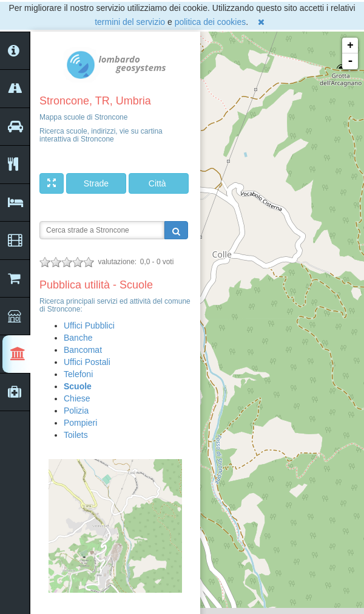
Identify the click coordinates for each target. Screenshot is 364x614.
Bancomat (83, 350)
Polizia (76, 411)
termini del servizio (130, 22)
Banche (78, 338)
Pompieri (80, 423)
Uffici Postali (87, 362)
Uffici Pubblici (89, 326)
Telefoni (78, 374)
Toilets (76, 435)
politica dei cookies (211, 22)
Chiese (77, 398)
